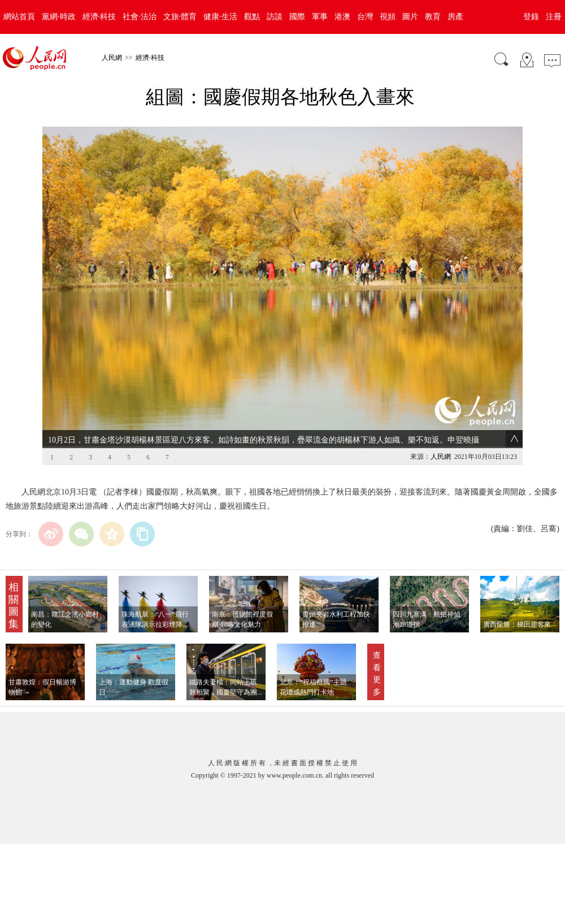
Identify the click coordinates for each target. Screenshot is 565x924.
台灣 (365, 17)
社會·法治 (140, 17)
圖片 (410, 17)
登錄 (531, 17)
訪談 (275, 17)
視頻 (388, 17)
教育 (433, 17)
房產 (455, 17)
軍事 (320, 17)
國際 (297, 17)
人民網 (112, 58)
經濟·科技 (99, 17)
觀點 (252, 17)
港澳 (342, 17)
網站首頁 (19, 17)
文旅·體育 (180, 17)
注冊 (554, 17)
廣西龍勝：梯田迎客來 (517, 624)
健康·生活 (220, 17)
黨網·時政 (59, 17)
